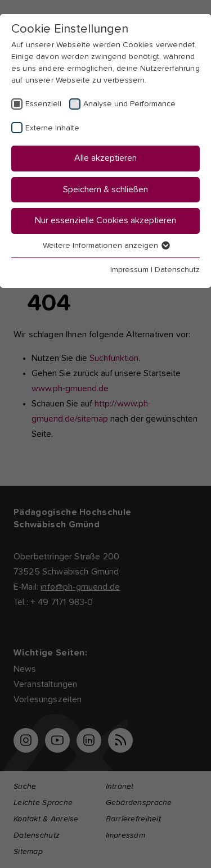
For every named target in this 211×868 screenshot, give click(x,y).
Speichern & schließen (105, 189)
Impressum (129, 270)
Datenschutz (177, 270)
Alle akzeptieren (105, 158)
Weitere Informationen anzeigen (106, 246)
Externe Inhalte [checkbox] (52, 128)
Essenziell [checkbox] (43, 104)
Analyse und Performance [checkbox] (129, 104)
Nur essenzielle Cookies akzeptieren (105, 220)
